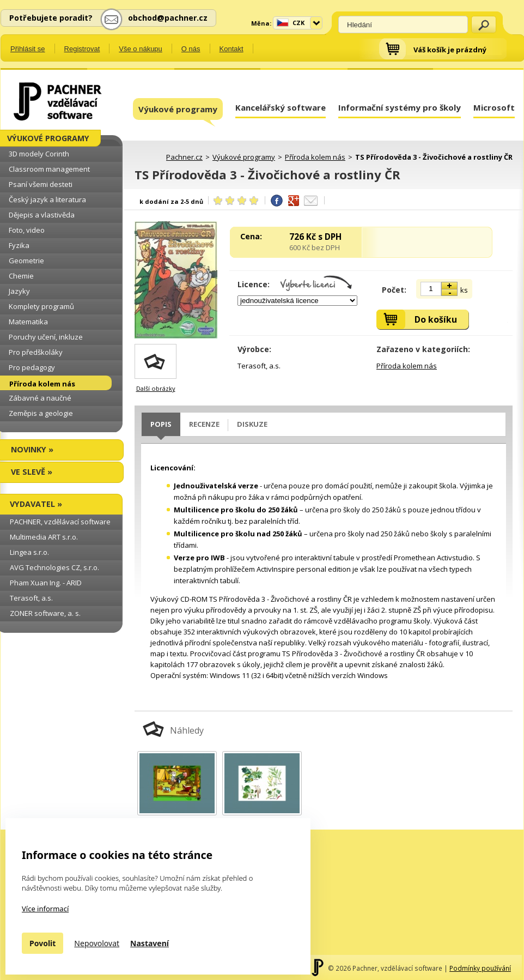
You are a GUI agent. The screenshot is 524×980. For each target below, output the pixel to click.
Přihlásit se (28, 49)
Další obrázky (156, 388)
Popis (161, 424)
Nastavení (150, 943)
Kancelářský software (281, 107)
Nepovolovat (97, 943)
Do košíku (436, 319)
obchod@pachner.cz (168, 18)
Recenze (204, 424)
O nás (191, 49)
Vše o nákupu (141, 49)
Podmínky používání (480, 968)
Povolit (42, 943)
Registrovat (82, 49)
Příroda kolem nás (407, 366)
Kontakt (231, 49)
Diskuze (252, 424)
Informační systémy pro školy (400, 107)
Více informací (45, 909)
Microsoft (494, 107)
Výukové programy (178, 112)
